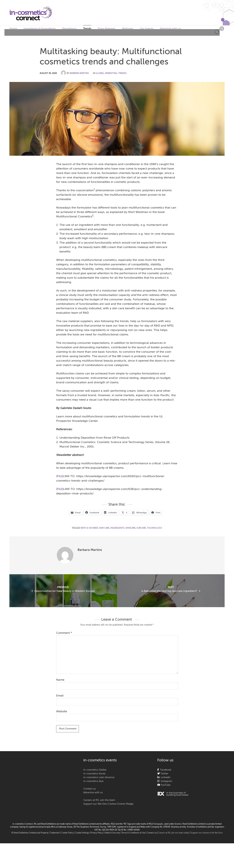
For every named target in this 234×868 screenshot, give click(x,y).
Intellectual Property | (40, 833)
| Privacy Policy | (97, 833)
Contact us (89, 789)
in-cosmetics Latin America (99, 777)
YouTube (165, 785)
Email (60, 696)
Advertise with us (170, 29)
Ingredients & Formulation (40, 29)
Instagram (166, 781)
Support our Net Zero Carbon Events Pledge (108, 804)
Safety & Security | (113, 833)
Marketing (111, 73)
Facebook (165, 770)
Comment (64, 633)
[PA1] (60, 476)
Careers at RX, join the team (99, 800)
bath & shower (89, 528)
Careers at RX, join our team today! (174, 833)
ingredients (117, 528)
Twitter (164, 774)
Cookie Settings (82, 833)
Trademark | (55, 833)
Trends (87, 29)
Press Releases (107, 29)
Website (62, 711)
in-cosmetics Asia (93, 781)
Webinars (128, 29)
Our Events (147, 29)
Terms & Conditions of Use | (134, 833)
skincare (131, 528)
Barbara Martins (79, 73)
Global (100, 73)
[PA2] (60, 489)
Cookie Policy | (68, 833)
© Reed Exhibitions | (21, 833)
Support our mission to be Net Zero (207, 833)
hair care (104, 528)
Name (60, 680)
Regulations (69, 29)
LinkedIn (165, 777)
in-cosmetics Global (95, 770)
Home (13, 29)
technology (154, 528)
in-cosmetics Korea (94, 774)
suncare (141, 528)
